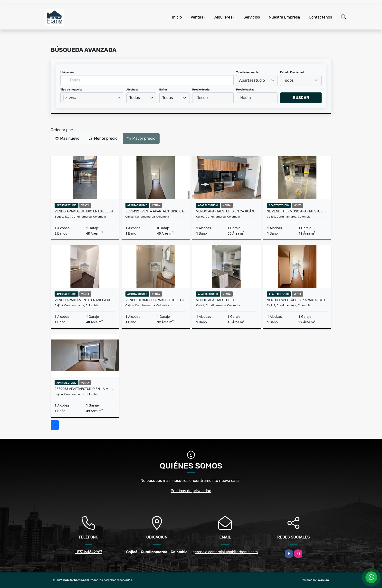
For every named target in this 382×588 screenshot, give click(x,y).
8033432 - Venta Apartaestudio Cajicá (156, 211)
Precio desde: (201, 90)
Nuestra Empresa (284, 17)
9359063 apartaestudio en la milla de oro (85, 389)
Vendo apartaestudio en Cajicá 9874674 (226, 211)
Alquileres (223, 17)
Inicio (177, 17)
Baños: (164, 90)
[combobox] (257, 80)
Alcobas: (132, 90)
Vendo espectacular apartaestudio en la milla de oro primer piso (297, 300)
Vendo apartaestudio (215, 300)
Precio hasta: (245, 90)
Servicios (252, 17)
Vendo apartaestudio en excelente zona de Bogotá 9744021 (85, 211)
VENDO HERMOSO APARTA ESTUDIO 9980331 (156, 300)
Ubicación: (67, 72)
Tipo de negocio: (71, 90)
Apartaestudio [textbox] (252, 80)
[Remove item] (67, 98)
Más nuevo (67, 138)
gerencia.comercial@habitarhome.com (225, 552)
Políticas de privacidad (191, 491)
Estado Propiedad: (292, 72)
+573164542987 (89, 552)
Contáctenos (320, 17)
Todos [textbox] (288, 80)
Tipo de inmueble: (248, 72)
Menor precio (103, 138)
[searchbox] (65, 106)
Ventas (197, 17)
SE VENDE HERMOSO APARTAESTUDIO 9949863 (297, 211)
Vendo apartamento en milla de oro (85, 300)
